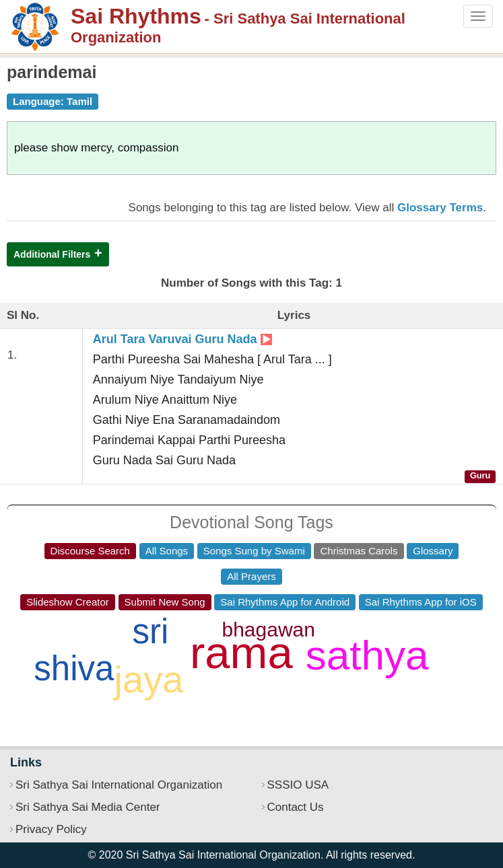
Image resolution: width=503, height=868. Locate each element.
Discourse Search (90, 551)
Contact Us (296, 807)
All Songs (167, 551)
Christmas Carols (359, 551)
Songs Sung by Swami (254, 551)
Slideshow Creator (68, 602)
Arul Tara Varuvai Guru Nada (182, 339)
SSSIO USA (298, 785)
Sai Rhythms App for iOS (421, 602)
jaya (149, 679)
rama (241, 652)
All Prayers (252, 576)
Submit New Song (165, 602)
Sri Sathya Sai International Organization (119, 785)
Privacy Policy (51, 829)
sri (150, 631)
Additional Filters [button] (52, 254)
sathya (367, 655)
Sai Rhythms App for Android (285, 602)
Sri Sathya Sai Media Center (88, 807)
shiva (74, 668)
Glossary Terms (440, 208)
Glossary (433, 551)
